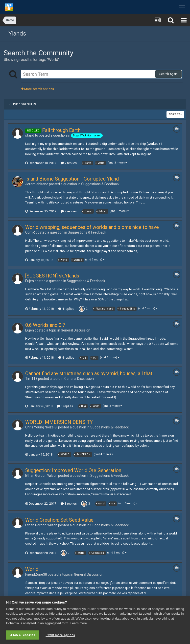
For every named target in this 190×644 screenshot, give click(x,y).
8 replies (69, 504)
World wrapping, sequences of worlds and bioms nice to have (92, 227)
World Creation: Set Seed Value (59, 520)
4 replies (66, 309)
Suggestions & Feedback (100, 184)
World (32, 569)
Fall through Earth (61, 130)
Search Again (168, 74)
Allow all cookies (23, 635)
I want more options (60, 635)
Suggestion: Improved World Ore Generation (73, 470)
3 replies (65, 406)
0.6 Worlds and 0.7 (45, 325)
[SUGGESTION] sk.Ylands (52, 276)
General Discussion (76, 330)
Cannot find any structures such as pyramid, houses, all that (89, 373)
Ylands (17, 34)
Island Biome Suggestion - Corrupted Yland (72, 179)
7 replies (69, 163)
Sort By (175, 114)
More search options (37, 89)
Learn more (78, 623)
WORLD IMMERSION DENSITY (59, 422)
